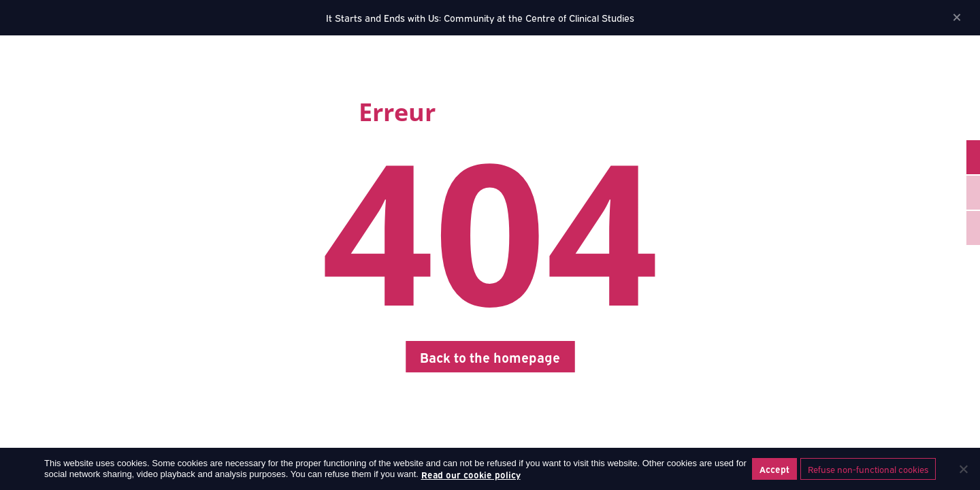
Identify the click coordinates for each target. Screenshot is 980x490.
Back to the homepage (490, 357)
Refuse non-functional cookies (868, 469)
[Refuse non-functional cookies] (963, 469)
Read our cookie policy (471, 474)
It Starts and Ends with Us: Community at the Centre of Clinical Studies (480, 17)
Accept (774, 469)
